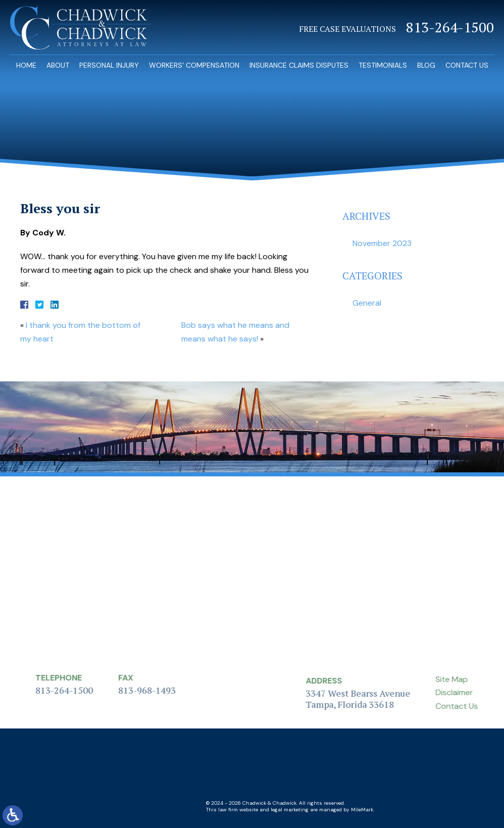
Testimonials (383, 65)
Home (26, 65)
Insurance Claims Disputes (299, 65)
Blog (426, 65)
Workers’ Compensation (194, 65)
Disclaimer (477, 692)
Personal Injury (109, 65)
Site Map (474, 679)
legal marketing (290, 810)
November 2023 (382, 243)
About (58, 65)
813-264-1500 (450, 27)
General (367, 303)
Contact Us (467, 65)
